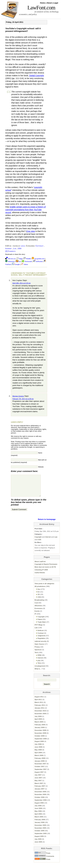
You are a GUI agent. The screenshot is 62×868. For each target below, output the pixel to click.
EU (39, 596)
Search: (47, 680)
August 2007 (39, 776)
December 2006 (40, 796)
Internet (9, 248)
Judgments (41, 640)
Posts (42, 857)
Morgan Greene (18, 396)
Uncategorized (40, 670)
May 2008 (38, 754)
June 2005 (38, 846)
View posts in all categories (44, 588)
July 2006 (38, 810)
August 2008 (39, 745)
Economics (39, 613)
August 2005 (39, 840)
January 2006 (40, 827)
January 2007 (40, 793)
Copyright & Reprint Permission (46, 568)
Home (43, 3)
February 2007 (40, 790)
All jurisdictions (40, 590)
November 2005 (40, 832)
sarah (23, 246)
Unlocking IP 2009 (41, 574)
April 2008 (38, 757)
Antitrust (41, 635)
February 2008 (40, 762)
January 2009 (40, 732)
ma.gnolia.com (38, 259)
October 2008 (40, 740)
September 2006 (41, 804)
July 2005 (38, 843)
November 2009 (40, 718)
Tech (36, 657)
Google (16, 264)
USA (20, 248)
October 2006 (40, 801)
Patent (40, 623)
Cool (36, 607)
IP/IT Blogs (39, 629)
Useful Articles (40, 577)
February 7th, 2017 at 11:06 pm (23, 399)
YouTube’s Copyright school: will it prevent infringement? (23, 30)
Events (37, 615)
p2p (39, 665)
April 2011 (38, 704)
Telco (39, 667)
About (49, 3)
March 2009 (39, 726)
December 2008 (40, 734)
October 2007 (40, 771)
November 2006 (40, 799)
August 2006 (39, 807)
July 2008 (38, 748)
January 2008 (40, 765)
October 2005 (40, 835)
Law (15, 248)
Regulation (41, 642)
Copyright (39, 246)
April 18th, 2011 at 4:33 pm (22, 283)
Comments (44, 860)
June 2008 (38, 751)
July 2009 (38, 721)
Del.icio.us (10, 259)
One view (31, 231)
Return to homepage (47, 524)
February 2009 (40, 729)
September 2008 (41, 743)
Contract (41, 637)
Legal (56, 3)
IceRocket (38, 261)
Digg (19, 259)
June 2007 (38, 782)
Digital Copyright (37, 76)
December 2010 (40, 715)
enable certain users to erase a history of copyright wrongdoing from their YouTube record (25, 210)
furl (19, 261)
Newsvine (10, 261)
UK (39, 598)
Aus (39, 593)
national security (40, 645)
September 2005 (41, 838)
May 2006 (38, 815)
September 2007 (41, 773)
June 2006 (38, 812)
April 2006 (38, 818)
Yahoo (24, 264)
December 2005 (40, 829)
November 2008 (40, 737)
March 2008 (39, 760)
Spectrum (38, 654)
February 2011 (40, 709)
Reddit (27, 259)
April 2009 (38, 723)
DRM (39, 659)
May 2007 (38, 785)
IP (35, 618)
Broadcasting (39, 604)
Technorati (27, 261)
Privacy (37, 651)
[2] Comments (10, 251)
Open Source (39, 648)
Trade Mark (42, 626)
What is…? (39, 673)
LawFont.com (41, 8)
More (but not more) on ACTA (45, 571)
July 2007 (38, 779)
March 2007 (39, 787)
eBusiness (38, 610)
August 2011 (39, 701)
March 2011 (39, 706)
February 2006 (40, 824)
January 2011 (40, 712)
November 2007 (40, 768)
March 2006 (39, 821)
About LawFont (40, 566)
